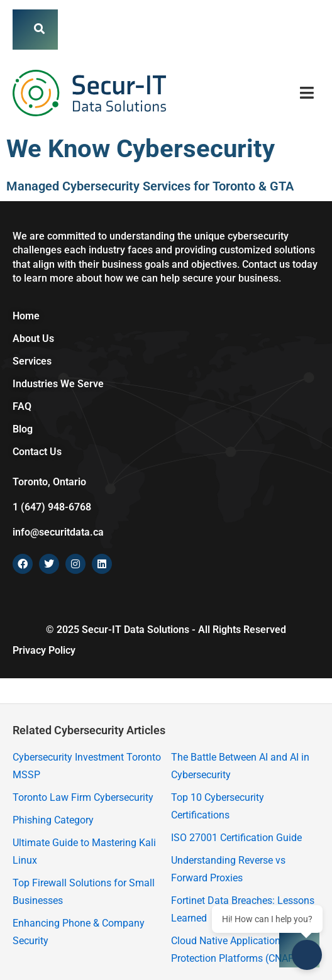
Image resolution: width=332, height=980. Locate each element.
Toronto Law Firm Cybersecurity (83, 797)
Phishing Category (53, 820)
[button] (307, 93)
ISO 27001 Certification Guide (236, 838)
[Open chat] (307, 955)
